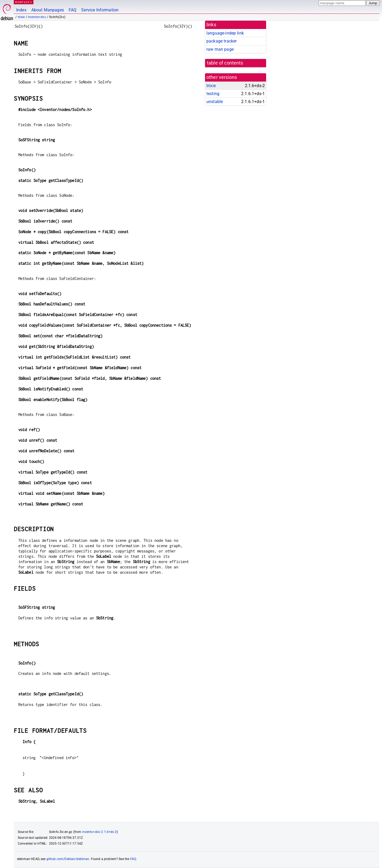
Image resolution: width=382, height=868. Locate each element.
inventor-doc (37, 17)
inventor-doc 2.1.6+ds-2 (99, 832)
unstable (215, 102)
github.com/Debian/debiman (68, 859)
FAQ (73, 10)
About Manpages (48, 10)
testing (213, 94)
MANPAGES (24, 2)
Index (21, 10)
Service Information (100, 10)
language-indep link (225, 33)
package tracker (222, 41)
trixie (21, 17)
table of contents (225, 63)
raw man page (220, 49)
